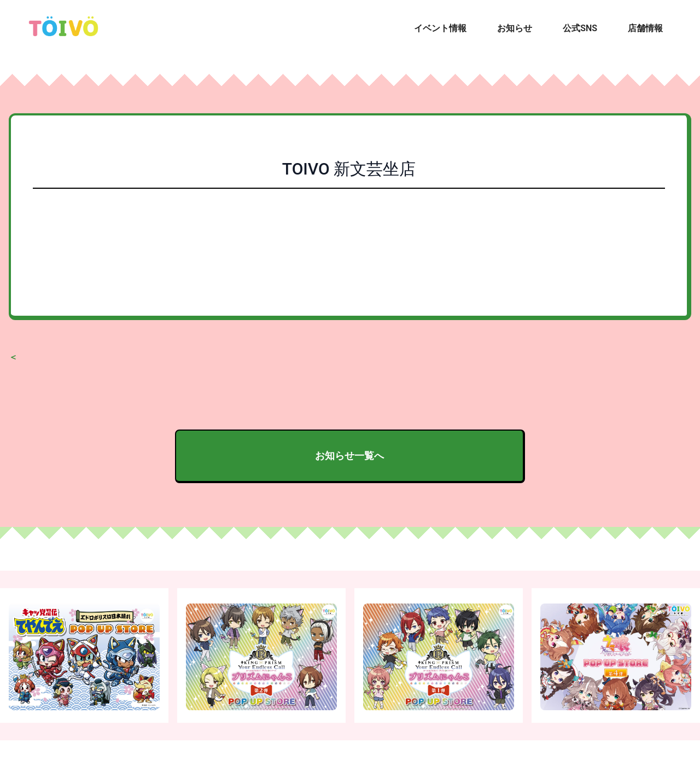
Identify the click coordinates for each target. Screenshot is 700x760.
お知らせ (515, 28)
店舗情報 (645, 28)
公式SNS (580, 28)
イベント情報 (440, 28)
